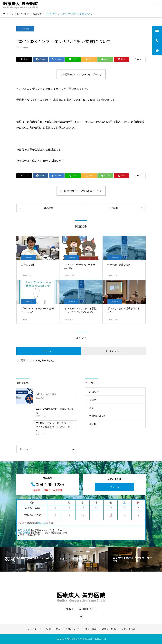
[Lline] (73, 59)
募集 (92, 408)
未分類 (93, 424)
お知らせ (25, 29)
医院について (73, 629)
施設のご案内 (109, 629)
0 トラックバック (113, 351)
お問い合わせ (128, 629)
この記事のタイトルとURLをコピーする (81, 74)
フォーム (114, 487)
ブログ (93, 400)
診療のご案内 (53, 629)
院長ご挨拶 (91, 629)
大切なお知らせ (97, 416)
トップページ (34, 629)
